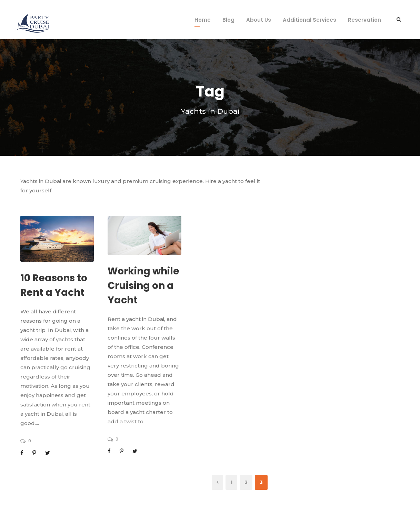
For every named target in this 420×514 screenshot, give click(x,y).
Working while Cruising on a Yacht (143, 286)
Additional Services (309, 20)
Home (203, 20)
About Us (259, 20)
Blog (228, 20)
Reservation (364, 20)
